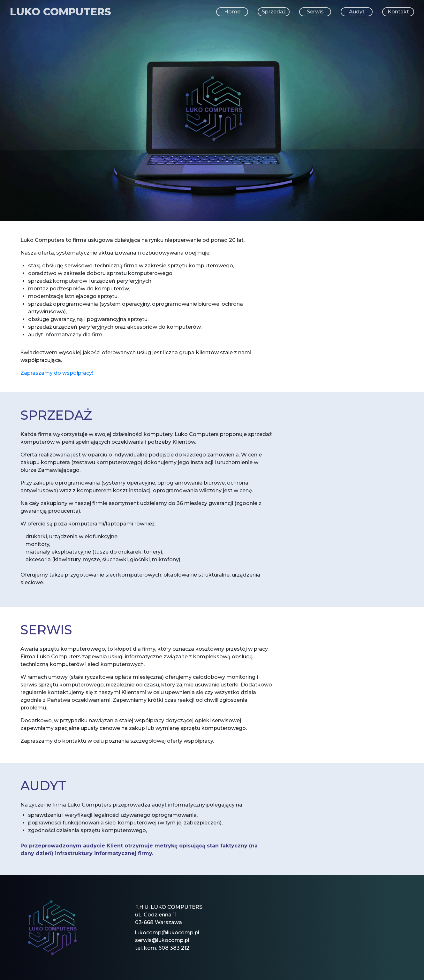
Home (232, 12)
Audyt (357, 12)
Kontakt (398, 12)
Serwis (315, 12)
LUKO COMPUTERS (61, 12)
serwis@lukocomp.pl (162, 940)
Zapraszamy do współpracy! (57, 373)
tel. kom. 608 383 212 (162, 948)
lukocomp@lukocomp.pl (167, 933)
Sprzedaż (274, 12)
